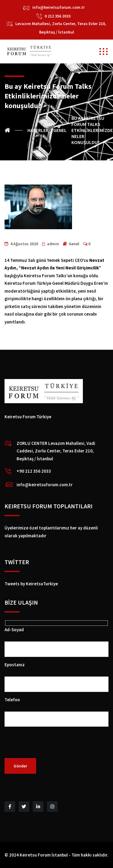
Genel (74, 244)
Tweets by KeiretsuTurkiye (31, 584)
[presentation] (50, 746)
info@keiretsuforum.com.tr (58, 7)
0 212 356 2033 (58, 16)
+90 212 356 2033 (34, 471)
